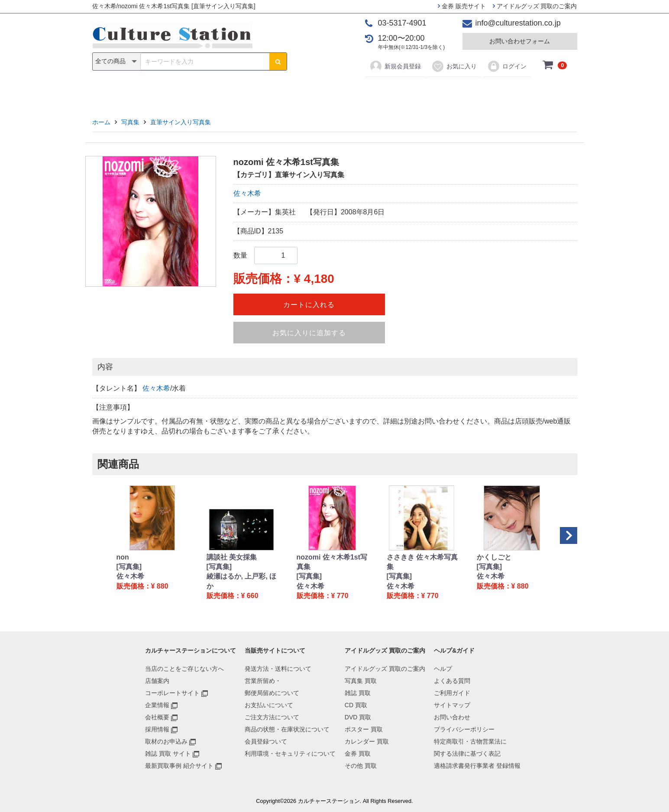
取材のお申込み (166, 741)
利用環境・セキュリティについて (290, 754)
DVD (301, 92)
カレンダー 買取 (367, 741)
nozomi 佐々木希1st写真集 (332, 562)
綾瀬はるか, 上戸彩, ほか (242, 581)
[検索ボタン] (278, 61)
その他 (458, 92)
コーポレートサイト (172, 693)
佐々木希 (247, 193)
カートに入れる (309, 305)
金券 (424, 92)
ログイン (507, 66)
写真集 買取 (361, 681)
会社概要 (157, 717)
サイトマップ (452, 705)
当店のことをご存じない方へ (184, 669)
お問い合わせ (452, 717)
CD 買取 (356, 705)
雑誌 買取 (358, 693)
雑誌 (245, 92)
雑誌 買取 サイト (168, 754)
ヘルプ (443, 669)
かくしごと (494, 557)
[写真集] (129, 567)
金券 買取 (358, 754)
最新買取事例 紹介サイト (179, 766)
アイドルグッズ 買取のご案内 (535, 6)
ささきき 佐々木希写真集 (422, 562)
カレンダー (385, 92)
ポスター (337, 92)
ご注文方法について (272, 717)
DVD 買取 (358, 717)
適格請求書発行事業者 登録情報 (477, 766)
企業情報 (157, 705)
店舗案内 (157, 681)
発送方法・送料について (278, 669)
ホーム (101, 122)
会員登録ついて (266, 741)
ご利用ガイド (452, 693)
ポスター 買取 (364, 729)
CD (272, 92)
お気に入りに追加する (309, 333)
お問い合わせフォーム (520, 41)
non (123, 557)
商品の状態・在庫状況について (287, 729)
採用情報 (157, 729)
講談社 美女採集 (232, 557)
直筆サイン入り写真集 (181, 122)
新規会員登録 (395, 66)
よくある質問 (452, 681)
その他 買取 (361, 766)
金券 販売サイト (462, 6)
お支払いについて (269, 705)
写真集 (211, 92)
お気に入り (454, 66)
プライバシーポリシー (464, 729)
